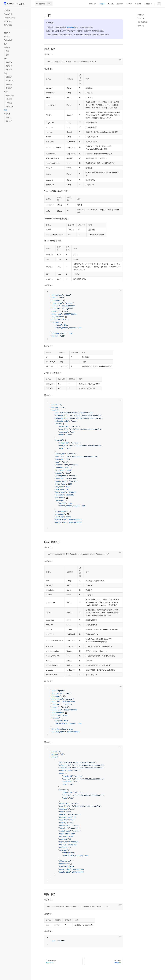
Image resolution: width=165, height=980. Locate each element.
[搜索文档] (44, 4)
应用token (70, 27)
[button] (16, 10)
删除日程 (141, 26)
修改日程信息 (142, 22)
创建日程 (141, 18)
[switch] (159, 4)
